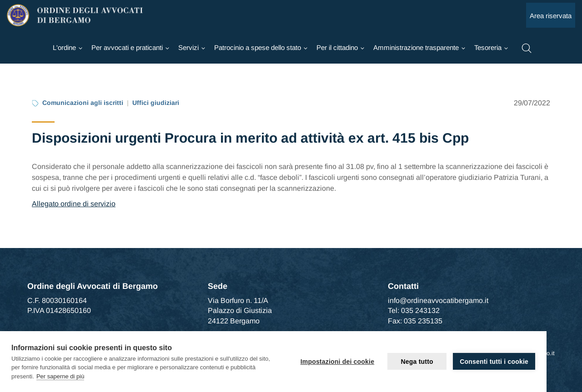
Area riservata (551, 16)
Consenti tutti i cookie (494, 362)
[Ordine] (68, 48)
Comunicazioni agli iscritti (83, 103)
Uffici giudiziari (156, 103)
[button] (527, 47)
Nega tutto (417, 362)
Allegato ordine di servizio (74, 204)
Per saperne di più (60, 376)
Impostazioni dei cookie (338, 362)
